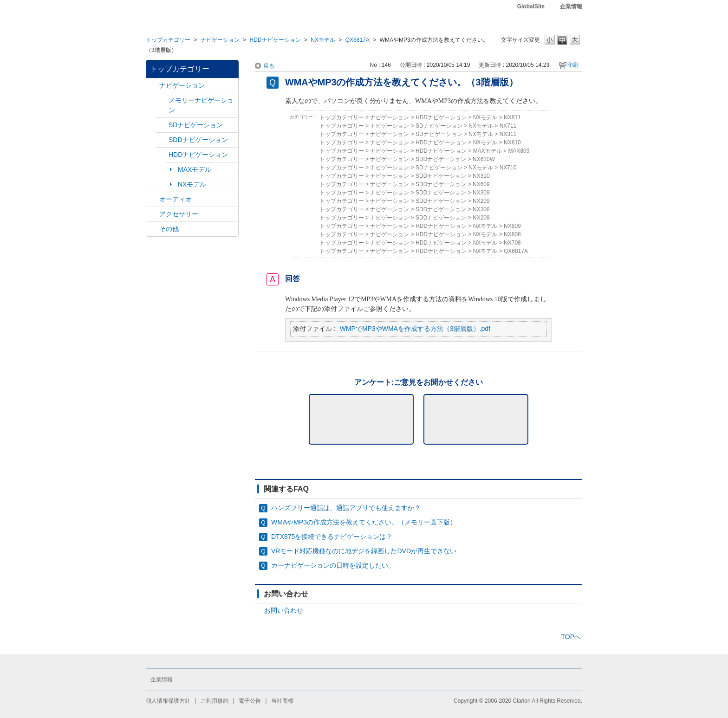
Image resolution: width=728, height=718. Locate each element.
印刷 (573, 65)
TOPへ (571, 637)
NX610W (484, 159)
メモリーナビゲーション (201, 105)
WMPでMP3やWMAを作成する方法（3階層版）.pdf (415, 329)
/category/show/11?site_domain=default (153, 229)
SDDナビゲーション (198, 140)
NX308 (481, 209)
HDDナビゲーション (275, 40)
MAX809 (519, 151)
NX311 (508, 134)
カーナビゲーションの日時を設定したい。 (333, 565)
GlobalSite (531, 6)
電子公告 (250, 701)
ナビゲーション (220, 40)
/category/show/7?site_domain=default (162, 100)
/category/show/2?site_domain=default (153, 86)
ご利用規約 (214, 701)
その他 (169, 229)
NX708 (512, 243)
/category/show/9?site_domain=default (162, 140)
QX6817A (357, 40)
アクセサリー (179, 214)
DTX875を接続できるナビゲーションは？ (332, 537)
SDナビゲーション (196, 125)
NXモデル (323, 40)
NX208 (481, 218)
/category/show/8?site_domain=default (162, 155)
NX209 (481, 201)
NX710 (508, 168)
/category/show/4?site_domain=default (153, 199)
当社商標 (282, 701)
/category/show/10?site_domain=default (153, 214)
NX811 (512, 117)
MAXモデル (195, 169)
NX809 (512, 226)
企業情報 (571, 6)
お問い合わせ (284, 610)
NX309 (481, 193)
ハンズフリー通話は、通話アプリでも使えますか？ (346, 508)
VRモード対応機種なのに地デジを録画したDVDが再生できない (364, 551)
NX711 (508, 126)
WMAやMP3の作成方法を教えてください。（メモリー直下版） (364, 522)
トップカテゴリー (168, 40)
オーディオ (175, 199)
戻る (269, 66)
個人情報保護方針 (168, 701)
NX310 (481, 176)
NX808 (512, 234)
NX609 (481, 184)
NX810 (512, 142)
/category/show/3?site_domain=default (162, 125)
